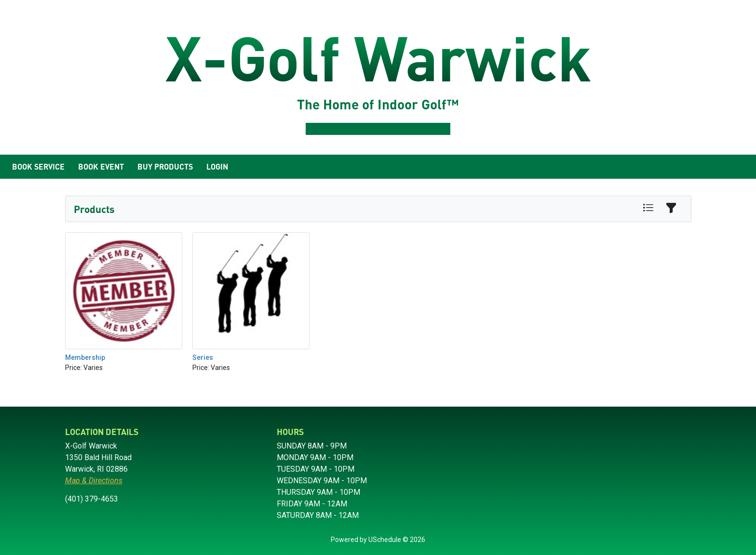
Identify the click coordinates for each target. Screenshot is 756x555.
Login (217, 166)
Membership (85, 357)
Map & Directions (94, 481)
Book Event (101, 166)
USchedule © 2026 (397, 540)
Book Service (38, 166)
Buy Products (165, 166)
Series (203, 357)
